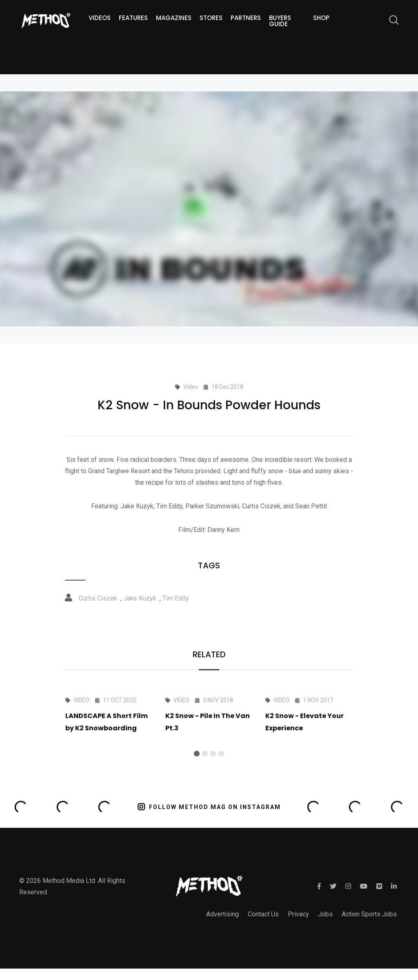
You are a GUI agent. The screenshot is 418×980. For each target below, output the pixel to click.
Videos (100, 18)
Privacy (298, 914)
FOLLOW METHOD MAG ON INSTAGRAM (209, 807)
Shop (321, 18)
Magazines (174, 18)
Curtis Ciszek (98, 598)
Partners (246, 18)
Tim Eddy (176, 598)
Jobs (325, 914)
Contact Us (263, 914)
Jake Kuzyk (140, 598)
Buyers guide (280, 21)
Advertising (222, 914)
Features (133, 18)
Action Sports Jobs (369, 914)
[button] (197, 754)
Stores (211, 18)
